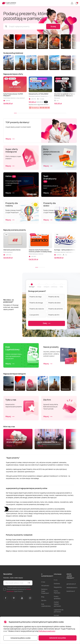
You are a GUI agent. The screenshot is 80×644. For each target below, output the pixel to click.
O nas (43, 595)
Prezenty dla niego (36, 297)
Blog (43, 610)
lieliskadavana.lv (72, 601)
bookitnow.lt (71, 605)
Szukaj (53, 26)
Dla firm (44, 614)
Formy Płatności (57, 605)
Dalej (47, 323)
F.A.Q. (56, 593)
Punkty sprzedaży (57, 611)
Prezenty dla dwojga (36, 303)
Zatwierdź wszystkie (58, 638)
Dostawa (57, 597)
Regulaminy (58, 601)
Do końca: (35, 108)
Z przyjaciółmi (34, 315)
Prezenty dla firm (54, 315)
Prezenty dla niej (54, 297)
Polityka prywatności (47, 631)
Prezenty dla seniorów (56, 309)
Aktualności (45, 599)
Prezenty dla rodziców (37, 309)
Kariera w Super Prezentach (45, 605)
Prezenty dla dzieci (54, 303)
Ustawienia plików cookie (21, 638)
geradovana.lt (71, 597)
